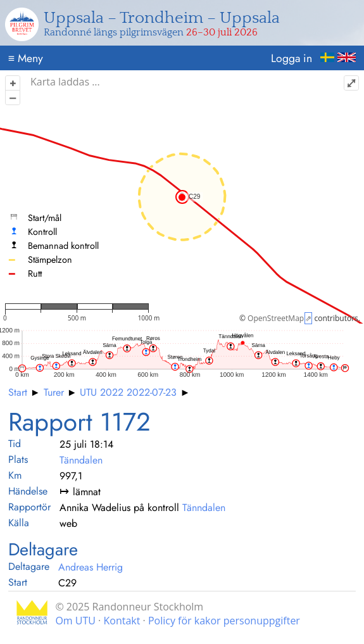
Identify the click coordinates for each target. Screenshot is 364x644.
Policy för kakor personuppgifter (224, 621)
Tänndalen (81, 460)
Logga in (292, 58)
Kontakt (122, 621)
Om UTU (75, 621)
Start (18, 392)
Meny (26, 58)
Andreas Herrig (91, 567)
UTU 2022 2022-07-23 (128, 392)
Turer (54, 392)
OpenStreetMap (276, 318)
